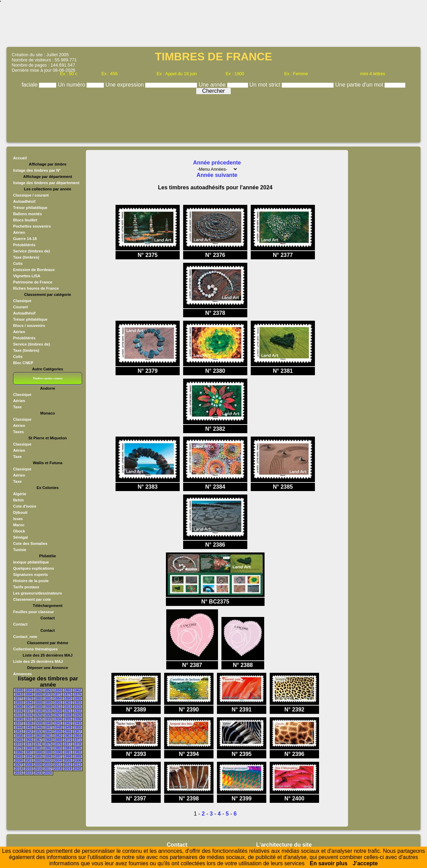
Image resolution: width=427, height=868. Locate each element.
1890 (68, 699)
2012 (68, 765)
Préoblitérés (24, 245)
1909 (48, 707)
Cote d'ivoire (25, 506)
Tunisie (20, 550)
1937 (19, 723)
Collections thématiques (35, 649)
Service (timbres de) (32, 251)
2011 (58, 765)
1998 (68, 756)
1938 (28, 723)
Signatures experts (31, 575)
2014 (19, 769)
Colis (18, 263)
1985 (77, 748)
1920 (58, 711)
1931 (28, 719)
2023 (38, 773)
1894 (28, 703)
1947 (48, 727)
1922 (77, 711)
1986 (19, 752)
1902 (68, 703)
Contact (20, 624)
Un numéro (72, 85)
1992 (77, 752)
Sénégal (21, 537)
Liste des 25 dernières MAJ (38, 661)
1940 (48, 723)
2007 (19, 765)
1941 (58, 723)
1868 (28, 694)
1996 (48, 756)
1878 (28, 699)
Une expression (126, 85)
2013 (77, 765)
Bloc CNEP (23, 363)
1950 (77, 727)
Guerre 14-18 (25, 239)
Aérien (19, 232)
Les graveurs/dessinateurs (38, 593)
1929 (77, 715)
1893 (19, 703)
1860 (68, 690)
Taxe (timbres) (26, 257)
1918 (38, 711)
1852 (38, 690)
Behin (18, 500)
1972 (19, 744)
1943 (77, 723)
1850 (28, 690)
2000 (19, 761)
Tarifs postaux (26, 587)
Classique (22, 301)
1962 (58, 736)
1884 (58, 699)
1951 (19, 732)
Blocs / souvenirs (29, 326)
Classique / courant (31, 195)
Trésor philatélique (30, 208)
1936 (77, 719)
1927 (58, 715)
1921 (68, 711)
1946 (38, 727)
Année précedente (217, 163)
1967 (38, 740)
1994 (28, 756)
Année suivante (217, 175)
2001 (28, 761)
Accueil (20, 158)
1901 (58, 703)
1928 (68, 715)
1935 (68, 719)
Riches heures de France (36, 288)
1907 (28, 707)
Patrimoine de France (33, 282)
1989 (48, 752)
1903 (77, 703)
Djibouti (20, 512)
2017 (48, 769)
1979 (19, 748)
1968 (48, 740)
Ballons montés (27, 214)
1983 (58, 748)
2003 (48, 761)
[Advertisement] (213, 26)
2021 (19, 773)
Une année (213, 85)
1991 (68, 752)
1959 (28, 736)
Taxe (17, 407)
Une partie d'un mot (360, 85)
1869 (38, 694)
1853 (48, 690)
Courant (21, 307)
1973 (28, 744)
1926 (48, 715)
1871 (58, 694)
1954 (48, 732)
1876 (77, 694)
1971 (77, 740)
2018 (58, 769)
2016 (38, 769)
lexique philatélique (31, 562)
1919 (48, 711)
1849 (19, 690)
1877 (19, 699)
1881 (48, 699)
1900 (48, 703)
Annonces (22, 674)
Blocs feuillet (25, 220)
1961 (48, 736)
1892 (77, 699)
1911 (58, 707)
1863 (19, 694)
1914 (68, 707)
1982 (48, 748)
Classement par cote (32, 599)
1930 (19, 719)
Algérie (20, 494)
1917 (28, 711)
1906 (19, 707)
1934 (58, 719)
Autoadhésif (24, 201)
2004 (58, 761)
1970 (68, 740)
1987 (28, 752)
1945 (28, 727)
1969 (58, 740)
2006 (77, 761)
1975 (48, 744)
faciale (31, 85)
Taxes (18, 432)
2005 (68, 761)
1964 (77, 736)
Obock (19, 531)
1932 (38, 719)
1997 (58, 756)
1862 (77, 690)
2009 (38, 765)
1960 (38, 736)
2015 (28, 769)
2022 (28, 773)
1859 (58, 690)
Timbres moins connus (48, 378)
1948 (58, 727)
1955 (58, 732)
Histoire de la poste (31, 581)
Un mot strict (266, 85)
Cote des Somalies (30, 543)
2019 (68, 769)
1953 (38, 732)
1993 (19, 756)
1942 (68, 723)
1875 (68, 694)
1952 (28, 732)
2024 (48, 773)
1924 (28, 715)
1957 (77, 732)
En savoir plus (329, 863)
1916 (19, 711)
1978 (77, 744)
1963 (68, 736)
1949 (68, 727)
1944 (19, 727)
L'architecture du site (284, 845)
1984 (68, 748)
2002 (38, 761)
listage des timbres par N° (37, 170)
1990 (58, 752)
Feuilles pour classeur (33, 612)
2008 (28, 765)
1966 (28, 740)
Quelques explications (34, 568)
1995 (38, 756)
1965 (19, 740)
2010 (48, 765)
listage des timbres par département (46, 183)
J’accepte (365, 863)
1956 (68, 732)
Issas (18, 519)
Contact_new (25, 637)
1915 (77, 707)
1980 (28, 748)
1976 (58, 744)
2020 (77, 769)
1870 (48, 694)
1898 (38, 703)
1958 (19, 736)
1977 (68, 744)
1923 (19, 715)
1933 (48, 719)
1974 (38, 744)
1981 (38, 748)
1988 (38, 752)
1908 (38, 707)
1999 (77, 756)
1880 (38, 699)
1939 (38, 723)
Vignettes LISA (27, 276)
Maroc (19, 525)
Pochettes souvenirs (32, 226)
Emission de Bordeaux (34, 270)
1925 (38, 715)
